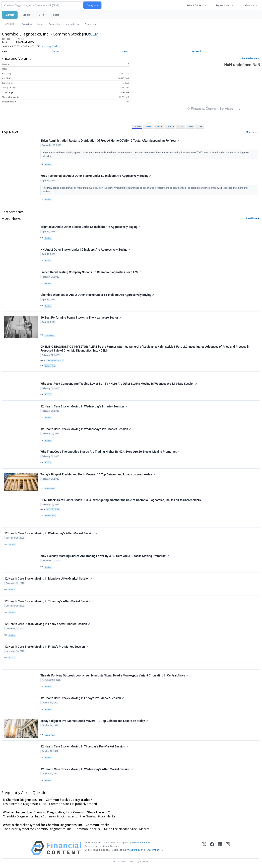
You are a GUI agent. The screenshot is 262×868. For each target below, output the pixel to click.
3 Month (170, 126)
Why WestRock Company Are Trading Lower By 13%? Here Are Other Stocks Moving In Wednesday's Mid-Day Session (119, 384)
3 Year (190, 126)
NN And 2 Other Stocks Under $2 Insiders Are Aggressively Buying (85, 250)
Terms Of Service (154, 850)
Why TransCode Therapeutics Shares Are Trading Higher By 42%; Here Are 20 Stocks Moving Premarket (110, 452)
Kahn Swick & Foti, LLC (55, 360)
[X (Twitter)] (204, 848)
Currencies (54, 24)
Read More (252, 218)
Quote (55, 51)
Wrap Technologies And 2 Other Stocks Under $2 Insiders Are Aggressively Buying (96, 176)
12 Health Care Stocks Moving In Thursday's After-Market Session (49, 601)
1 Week (148, 126)
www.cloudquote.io (142, 843)
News (40, 24)
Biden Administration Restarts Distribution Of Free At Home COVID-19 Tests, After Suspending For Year (110, 141)
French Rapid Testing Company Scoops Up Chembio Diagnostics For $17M (91, 272)
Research (196, 51)
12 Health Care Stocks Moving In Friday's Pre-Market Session (46, 647)
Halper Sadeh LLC (53, 510)
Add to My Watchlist (51, 46)
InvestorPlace (50, 489)
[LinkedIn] (220, 848)
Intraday (137, 126)
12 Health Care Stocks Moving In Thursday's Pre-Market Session (84, 746)
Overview (27, 24)
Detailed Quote (250, 58)
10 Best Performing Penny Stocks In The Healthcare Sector (81, 318)
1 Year (181, 126)
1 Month (159, 126)
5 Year (200, 126)
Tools (56, 15)
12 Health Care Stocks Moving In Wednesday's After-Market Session (51, 533)
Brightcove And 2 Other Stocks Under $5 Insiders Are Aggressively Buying (90, 227)
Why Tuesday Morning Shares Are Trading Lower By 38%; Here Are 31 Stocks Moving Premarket (105, 556)
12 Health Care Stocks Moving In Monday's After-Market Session (48, 579)
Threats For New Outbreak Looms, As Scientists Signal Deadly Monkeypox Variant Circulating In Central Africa (114, 675)
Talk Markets (49, 335)
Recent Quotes (195, 5)
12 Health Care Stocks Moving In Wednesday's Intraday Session (84, 406)
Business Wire (50, 366)
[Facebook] (212, 848)
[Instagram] (228, 848)
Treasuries (90, 24)
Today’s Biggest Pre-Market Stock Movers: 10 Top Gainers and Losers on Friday (94, 721)
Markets (10, 15)
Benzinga (48, 164)
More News (252, 132)
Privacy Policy (133, 850)
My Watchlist (223, 5)
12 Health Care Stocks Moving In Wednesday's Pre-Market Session (86, 429)
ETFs (41, 15)
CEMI (95, 34)
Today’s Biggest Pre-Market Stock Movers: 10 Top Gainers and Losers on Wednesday (98, 474)
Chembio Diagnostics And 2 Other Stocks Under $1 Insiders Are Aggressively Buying (97, 295)
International (72, 24)
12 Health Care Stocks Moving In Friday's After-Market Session (47, 624)
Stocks (26, 15)
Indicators (249, 5)
